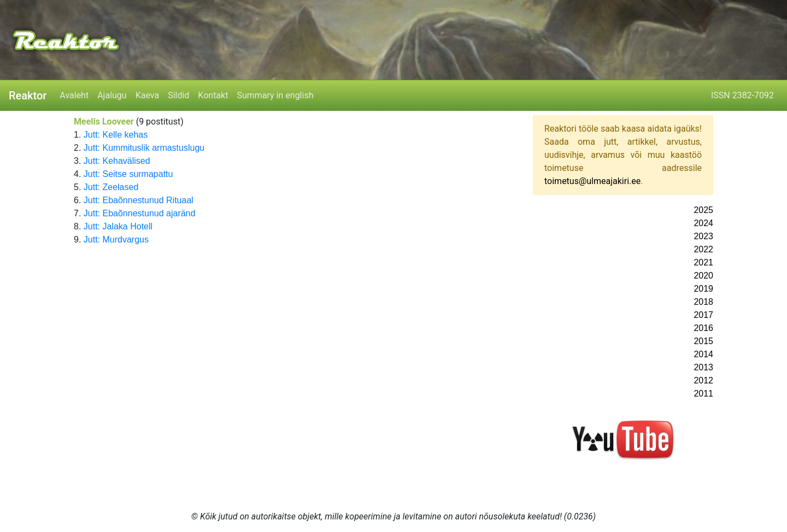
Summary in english (275, 95)
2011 (703, 394)
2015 (703, 341)
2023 (703, 236)
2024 (703, 223)
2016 (703, 328)
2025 (703, 210)
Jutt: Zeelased (111, 187)
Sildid (178, 95)
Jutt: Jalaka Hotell (118, 226)
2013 (703, 367)
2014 (703, 354)
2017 (703, 315)
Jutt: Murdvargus (116, 240)
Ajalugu (112, 95)
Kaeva (147, 95)
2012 (703, 380)
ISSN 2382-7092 (742, 95)
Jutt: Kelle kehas (116, 135)
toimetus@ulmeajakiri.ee (592, 181)
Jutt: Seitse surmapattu (128, 174)
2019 (703, 289)
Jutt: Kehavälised (117, 161)
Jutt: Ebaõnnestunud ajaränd (140, 213)
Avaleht (74, 95)
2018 (703, 302)
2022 (703, 249)
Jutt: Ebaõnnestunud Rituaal (139, 200)
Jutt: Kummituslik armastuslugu (144, 148)
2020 (703, 276)
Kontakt (213, 95)
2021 (703, 262)
